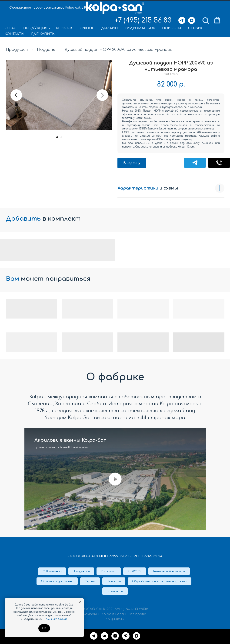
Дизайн (109, 28)
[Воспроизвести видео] (115, 479)
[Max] (192, 20)
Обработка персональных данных (160, 581)
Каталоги (109, 571)
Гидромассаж (140, 28)
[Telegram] (182, 20)
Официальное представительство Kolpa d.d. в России (52, 8)
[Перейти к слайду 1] (57, 137)
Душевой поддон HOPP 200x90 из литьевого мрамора (119, 50)
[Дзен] (115, 636)
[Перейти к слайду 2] (61, 137)
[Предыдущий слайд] (16, 95)
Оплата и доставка (57, 581)
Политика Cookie (55, 619)
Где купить (43, 34)
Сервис (196, 28)
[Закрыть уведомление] (80, 602)
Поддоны (46, 50)
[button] (206, 20)
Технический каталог (169, 571)
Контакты (14, 34)
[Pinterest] (126, 636)
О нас (10, 28)
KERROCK (64, 28)
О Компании (52, 571)
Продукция (35, 28)
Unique (87, 28)
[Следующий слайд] (102, 95)
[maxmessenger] (137, 636)
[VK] (104, 636)
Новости (172, 28)
